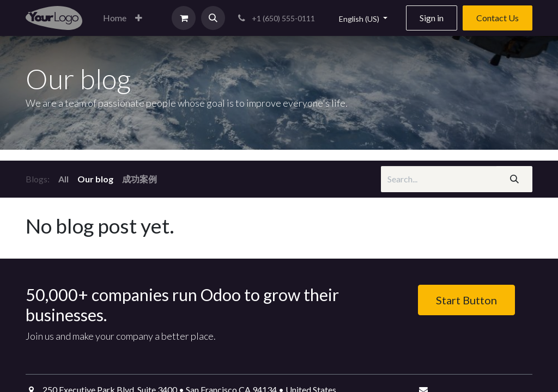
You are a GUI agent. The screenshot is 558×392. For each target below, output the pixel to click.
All (63, 179)
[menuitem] (115, 18)
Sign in (432, 18)
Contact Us (498, 18)
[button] (139, 18)
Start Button (466, 300)
